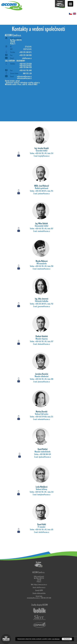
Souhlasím (67, 639)
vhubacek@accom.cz (44, 344)
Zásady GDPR (39, 590)
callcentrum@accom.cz (24, 77)
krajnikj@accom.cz (44, 156)
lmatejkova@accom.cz (44, 495)
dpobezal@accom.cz (45, 457)
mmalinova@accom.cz (44, 269)
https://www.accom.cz (41, 585)
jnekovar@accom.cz (44, 194)
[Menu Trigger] (70, 4)
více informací (56, 639)
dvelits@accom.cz (44, 532)
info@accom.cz (27, 58)
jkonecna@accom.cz (44, 382)
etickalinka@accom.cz (33, 598)
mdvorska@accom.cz (44, 419)
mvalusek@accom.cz (44, 231)
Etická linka (39, 596)
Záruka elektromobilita (39, 593)
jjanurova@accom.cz (44, 307)
